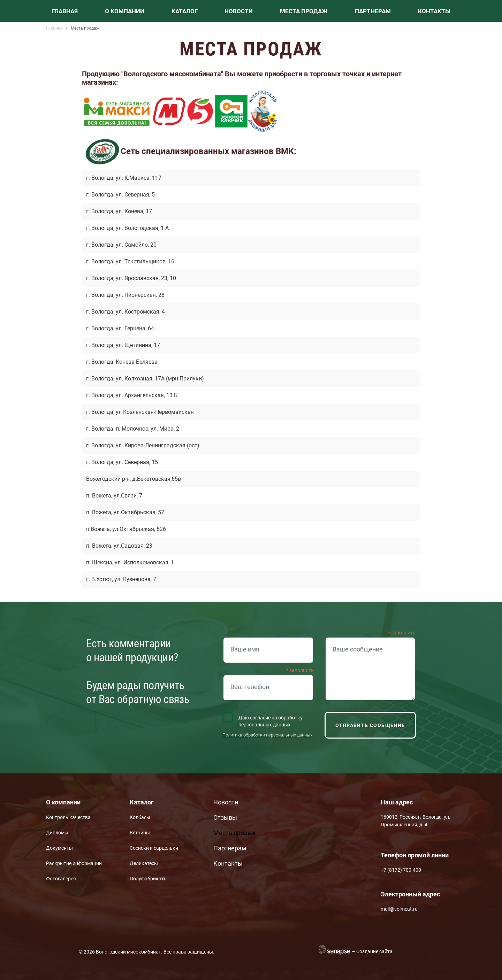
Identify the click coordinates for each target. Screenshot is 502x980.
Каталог (185, 11)
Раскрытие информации (74, 863)
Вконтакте (319, 805)
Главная (65, 11)
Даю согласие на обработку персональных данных (271, 721)
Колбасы (140, 817)
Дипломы (57, 833)
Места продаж (304, 11)
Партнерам (373, 11)
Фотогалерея (61, 879)
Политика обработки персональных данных (267, 735)
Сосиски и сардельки (154, 848)
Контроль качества (68, 817)
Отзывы (225, 817)
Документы (59, 848)
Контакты (434, 11)
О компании (125, 11)
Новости (239, 11)
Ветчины (140, 833)
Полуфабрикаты (149, 879)
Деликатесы (144, 863)
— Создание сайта (372, 951)
